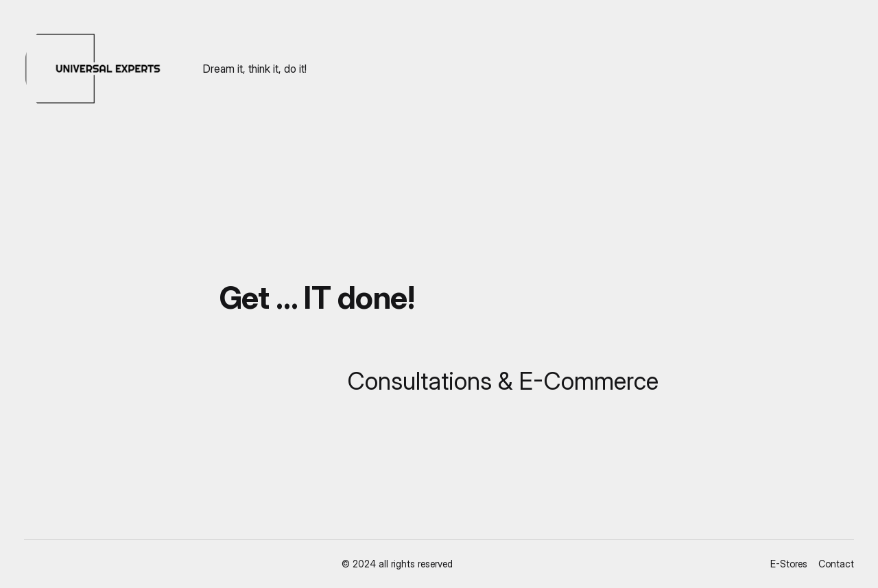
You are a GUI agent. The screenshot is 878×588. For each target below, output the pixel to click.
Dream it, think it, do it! (255, 69)
